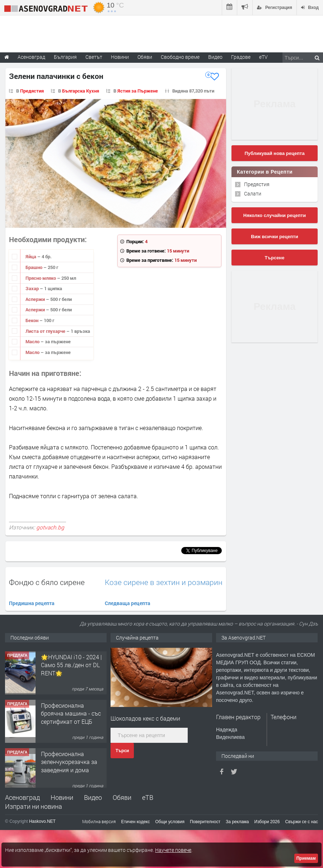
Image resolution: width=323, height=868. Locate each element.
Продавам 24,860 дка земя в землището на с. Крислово (72, 661)
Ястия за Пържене (138, 91)
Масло (33, 341)
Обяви (122, 797)
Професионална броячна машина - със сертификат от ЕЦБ (71, 758)
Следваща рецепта (128, 603)
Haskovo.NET (42, 821)
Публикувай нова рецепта (274, 153)
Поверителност (205, 822)
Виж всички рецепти (274, 237)
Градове (241, 57)
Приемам (306, 858)
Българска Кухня (81, 91)
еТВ (148, 797)
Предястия (32, 91)
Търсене (275, 258)
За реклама (237, 822)
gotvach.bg (50, 527)
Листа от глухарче (46, 331)
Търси (122, 751)
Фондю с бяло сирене (47, 582)
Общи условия (170, 822)
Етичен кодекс (136, 822)
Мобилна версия (99, 821)
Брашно (34, 267)
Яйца (31, 256)
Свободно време (180, 57)
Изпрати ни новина (34, 806)
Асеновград (22, 797)
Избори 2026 (267, 822)
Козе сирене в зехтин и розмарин (164, 582)
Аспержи (36, 299)
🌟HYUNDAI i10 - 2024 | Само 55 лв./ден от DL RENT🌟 (71, 710)
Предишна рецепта (32, 603)
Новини (120, 57)
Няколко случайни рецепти (275, 215)
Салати (253, 194)
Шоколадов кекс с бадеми (145, 718)
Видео (93, 797)
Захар (33, 288)
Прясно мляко (41, 278)
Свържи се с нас (301, 822)
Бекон (32, 320)
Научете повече (173, 850)
